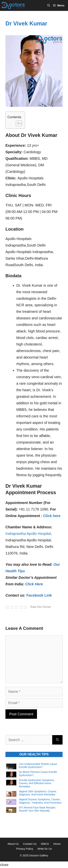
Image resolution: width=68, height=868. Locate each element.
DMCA (45, 844)
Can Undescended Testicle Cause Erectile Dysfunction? (38, 766)
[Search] (57, 740)
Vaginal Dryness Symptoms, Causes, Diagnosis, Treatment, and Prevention (40, 801)
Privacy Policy (25, 849)
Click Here (34, 584)
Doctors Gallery (38, 855)
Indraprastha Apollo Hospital (28, 534)
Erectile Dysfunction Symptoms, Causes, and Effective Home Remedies (37, 783)
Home (57, 844)
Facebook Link (39, 595)
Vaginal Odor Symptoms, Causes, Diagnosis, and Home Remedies (38, 793)
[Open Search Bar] (49, 5)
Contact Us (30, 844)
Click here (52, 516)
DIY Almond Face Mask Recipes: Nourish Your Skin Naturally (37, 809)
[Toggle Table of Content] (17, 123)
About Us (13, 844)
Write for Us (45, 849)
